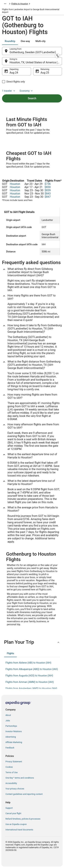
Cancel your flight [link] (13, 813)
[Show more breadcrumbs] (5, 4)
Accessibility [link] (11, 783)
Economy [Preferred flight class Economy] (27, 91)
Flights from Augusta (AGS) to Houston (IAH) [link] (29, 676)
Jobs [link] (8, 721)
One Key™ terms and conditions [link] (20, 778)
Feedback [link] (10, 748)
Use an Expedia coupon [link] (16, 824)
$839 (48, 190)
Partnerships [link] (11, 726)
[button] (32, 642)
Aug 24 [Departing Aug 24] (14, 73)
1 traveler (9, 91)
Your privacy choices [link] (15, 789)
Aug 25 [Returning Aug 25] (45, 73)
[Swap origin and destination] (57, 56)
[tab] (10, 41)
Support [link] (9, 808)
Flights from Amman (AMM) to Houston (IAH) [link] (30, 682)
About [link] (8, 715)
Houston (15, 184)
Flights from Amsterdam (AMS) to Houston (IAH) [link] (31, 688)
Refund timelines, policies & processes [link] (23, 819)
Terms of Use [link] (12, 772)
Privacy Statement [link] (14, 762)
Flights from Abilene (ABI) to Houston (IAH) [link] (28, 663)
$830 (48, 187)
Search (32, 98)
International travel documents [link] (19, 830)
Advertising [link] (11, 737)
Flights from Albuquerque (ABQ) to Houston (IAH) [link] (32, 669)
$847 (48, 197)
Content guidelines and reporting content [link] (24, 794)
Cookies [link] (9, 767)
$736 (48, 184)
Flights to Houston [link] (20, 4)
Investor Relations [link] (14, 731)
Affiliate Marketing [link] (14, 742)
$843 (48, 194)
